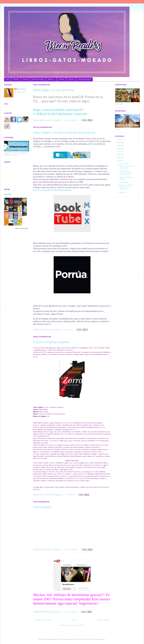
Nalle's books (8, 194)
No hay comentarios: (71, 120)
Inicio (8, 79)
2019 (119, 146)
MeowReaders (22, 89)
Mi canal (26, 79)
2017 (119, 152)
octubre (122, 193)
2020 (119, 143)
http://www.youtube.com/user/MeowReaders (53, 190)
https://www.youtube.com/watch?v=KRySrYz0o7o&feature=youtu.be (60, 112)
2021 (119, 140)
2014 (119, 161)
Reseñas (16, 79)
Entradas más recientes (43, 620)
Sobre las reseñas (38, 79)
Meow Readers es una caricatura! (54, 90)
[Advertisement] (13, 270)
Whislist (71, 79)
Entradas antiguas (103, 620)
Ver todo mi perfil (20, 92)
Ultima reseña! (42, 507)
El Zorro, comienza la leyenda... (52, 342)
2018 (119, 149)
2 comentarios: (70, 495)
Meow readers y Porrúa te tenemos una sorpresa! (64, 133)
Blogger (103, 639)
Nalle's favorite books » (22, 229)
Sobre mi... (51, 79)
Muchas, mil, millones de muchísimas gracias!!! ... (126, 187)
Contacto (61, 79)
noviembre (123, 164)
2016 (119, 155)
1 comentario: (69, 330)
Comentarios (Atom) (77, 625)
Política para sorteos (84, 79)
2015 (119, 158)
